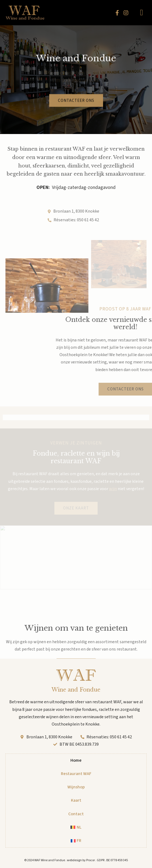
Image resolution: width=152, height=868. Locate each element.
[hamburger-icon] (142, 13)
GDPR (101, 860)
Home (76, 760)
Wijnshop (76, 787)
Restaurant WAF (76, 774)
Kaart (76, 800)
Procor (91, 860)
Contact (76, 814)
